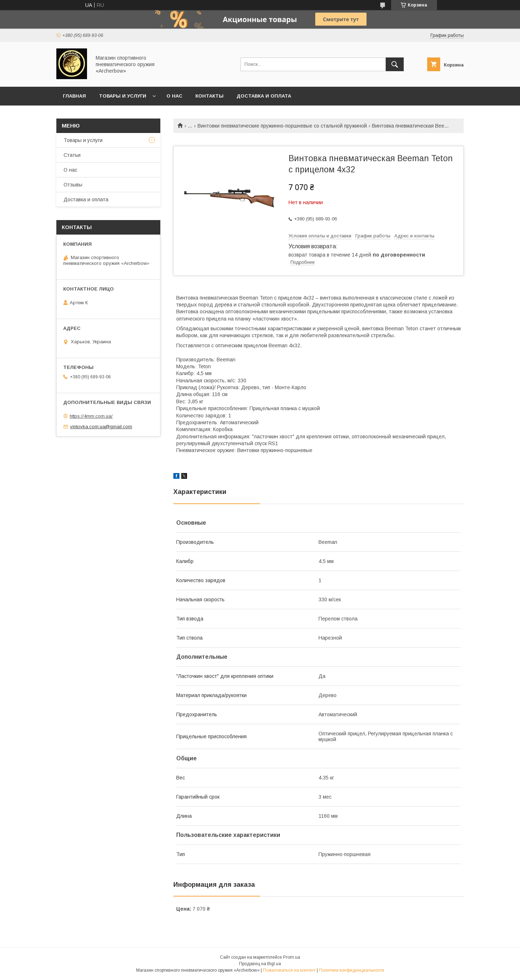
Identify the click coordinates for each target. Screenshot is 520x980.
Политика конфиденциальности (352, 970)
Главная (74, 96)
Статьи (72, 155)
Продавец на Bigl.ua (260, 964)
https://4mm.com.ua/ (91, 416)
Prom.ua (292, 957)
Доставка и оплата (264, 96)
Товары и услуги (123, 96)
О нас (174, 96)
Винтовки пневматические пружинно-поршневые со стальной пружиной (282, 126)
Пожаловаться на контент (289, 970)
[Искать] (395, 64)
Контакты (209, 96)
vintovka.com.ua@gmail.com (101, 427)
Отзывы (73, 185)
